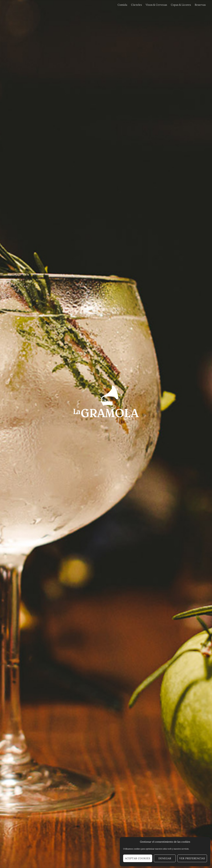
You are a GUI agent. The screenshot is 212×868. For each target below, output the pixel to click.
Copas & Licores (181, 5)
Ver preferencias (192, 858)
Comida (122, 5)
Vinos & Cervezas (156, 5)
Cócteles (136, 5)
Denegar (165, 858)
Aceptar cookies (138, 858)
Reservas (200, 5)
